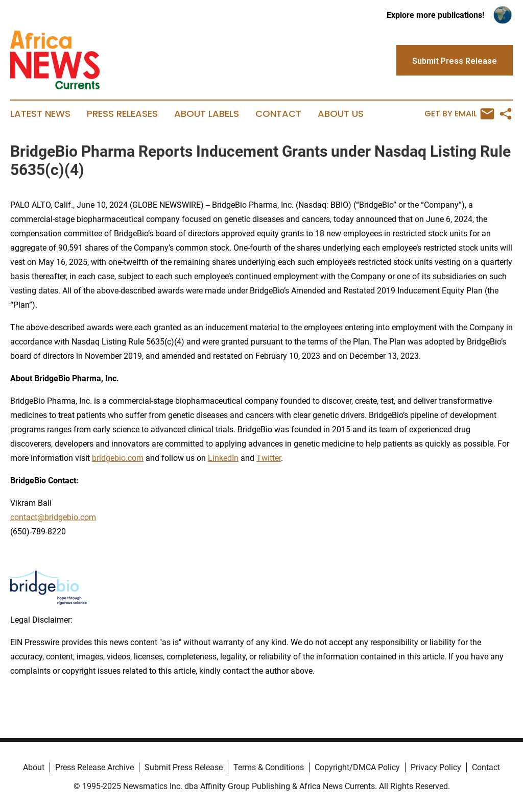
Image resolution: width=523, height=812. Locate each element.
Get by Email (459, 114)
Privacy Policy (436, 767)
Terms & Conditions (269, 767)
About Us (341, 114)
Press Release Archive (94, 767)
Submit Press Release (184, 767)
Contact (278, 114)
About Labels (207, 114)
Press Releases (122, 114)
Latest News (40, 114)
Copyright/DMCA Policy (357, 767)
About (34, 767)
